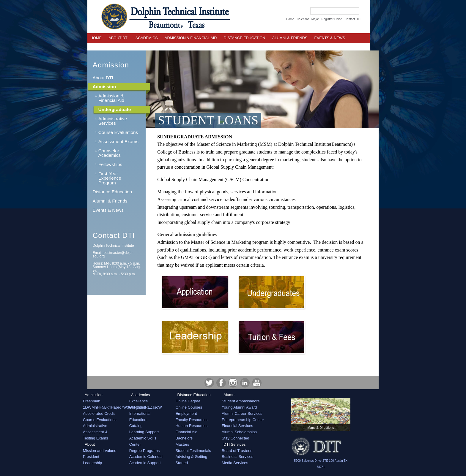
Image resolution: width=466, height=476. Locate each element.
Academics (147, 38)
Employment (186, 413)
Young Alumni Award (239, 407)
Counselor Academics (110, 153)
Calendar (303, 19)
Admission (111, 65)
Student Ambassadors (241, 401)
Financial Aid (186, 432)
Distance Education (244, 38)
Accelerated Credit (99, 413)
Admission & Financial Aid (191, 38)
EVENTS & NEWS (330, 38)
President (91, 457)
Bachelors (184, 438)
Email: (112, 254)
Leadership (92, 463)
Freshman (92, 401)
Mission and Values (100, 451)
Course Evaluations (118, 132)
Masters (182, 444)
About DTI (118, 38)
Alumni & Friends (290, 38)
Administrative (95, 426)
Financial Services (237, 426)
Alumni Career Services (242, 413)
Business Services (237, 457)
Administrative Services (113, 121)
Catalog (136, 426)
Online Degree (188, 401)
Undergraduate (115, 109)
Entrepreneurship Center (243, 420)
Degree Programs (145, 451)
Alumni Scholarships (239, 432)
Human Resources (191, 426)
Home (290, 19)
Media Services (235, 463)
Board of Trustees (237, 451)
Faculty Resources (191, 420)
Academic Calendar (146, 457)
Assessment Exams (118, 141)
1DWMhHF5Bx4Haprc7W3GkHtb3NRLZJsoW (122, 407)
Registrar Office (332, 19)
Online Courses (189, 407)
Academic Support (145, 463)
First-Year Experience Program (110, 178)
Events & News (108, 210)
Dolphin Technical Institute (113, 246)
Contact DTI (353, 19)
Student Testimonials (193, 451)
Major (315, 19)
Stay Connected (236, 438)
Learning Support (144, 432)
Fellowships (110, 164)
